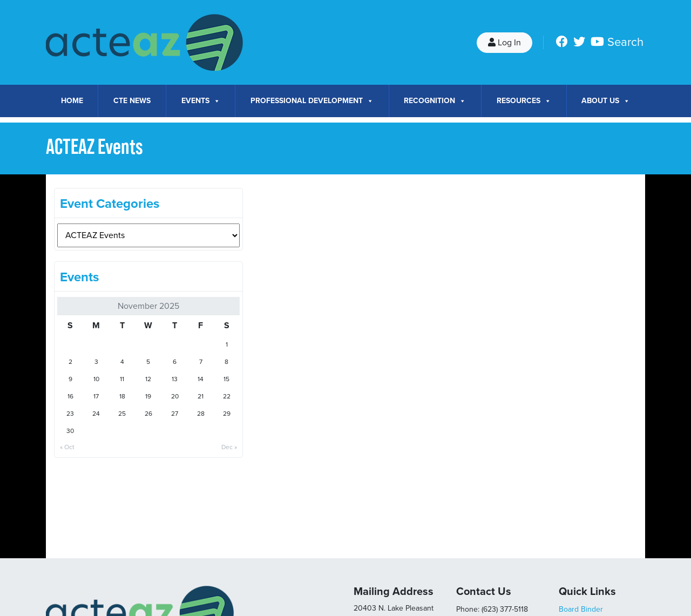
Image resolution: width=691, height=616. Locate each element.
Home (72, 101)
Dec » (229, 447)
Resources (524, 101)
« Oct (67, 447)
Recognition (435, 101)
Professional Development (312, 101)
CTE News (132, 101)
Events (201, 101)
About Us (606, 101)
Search (625, 42)
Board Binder (581, 609)
